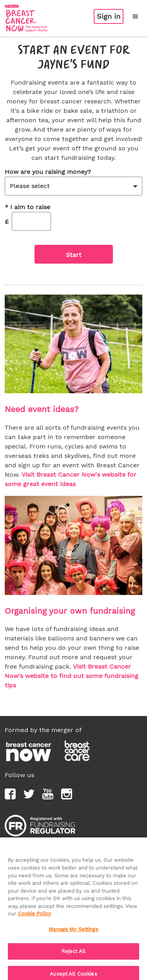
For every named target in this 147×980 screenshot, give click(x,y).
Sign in (109, 16)
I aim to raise (27, 208)
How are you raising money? (48, 172)
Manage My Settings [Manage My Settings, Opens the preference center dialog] (73, 933)
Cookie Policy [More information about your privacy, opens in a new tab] (34, 918)
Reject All (73, 955)
